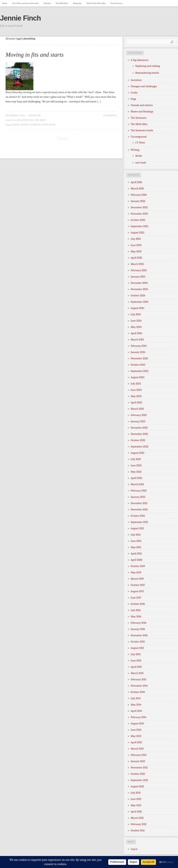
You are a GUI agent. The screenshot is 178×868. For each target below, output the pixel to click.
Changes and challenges (144, 86)
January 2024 (138, 352)
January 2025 (138, 277)
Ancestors (136, 80)
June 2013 (136, 730)
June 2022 (136, 465)
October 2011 (138, 831)
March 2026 (137, 189)
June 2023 (136, 390)
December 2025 (139, 207)
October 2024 (138, 296)
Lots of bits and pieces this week (25, 3)
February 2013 (139, 755)
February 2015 (139, 679)
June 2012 (136, 799)
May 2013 (136, 736)
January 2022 (138, 497)
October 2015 (138, 642)
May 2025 (136, 251)
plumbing (35, 125)
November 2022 (139, 434)
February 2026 (139, 195)
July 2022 (136, 459)
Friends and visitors (142, 105)
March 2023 (137, 409)
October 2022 (138, 440)
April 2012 (136, 812)
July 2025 (136, 239)
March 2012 (137, 818)
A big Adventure (24, 120)
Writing (135, 150)
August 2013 (137, 724)
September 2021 (139, 522)
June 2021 (136, 541)
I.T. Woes (140, 143)
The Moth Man (62, 3)
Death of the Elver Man (96, 3)
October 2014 (138, 692)
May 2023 (136, 396)
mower (25, 125)
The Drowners (116, 3)
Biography (77, 3)
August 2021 (137, 528)
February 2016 (139, 623)
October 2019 (138, 566)
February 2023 (139, 415)
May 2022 (136, 472)
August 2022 (137, 453)
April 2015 (136, 667)
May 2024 (136, 327)
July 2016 (136, 610)
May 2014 (136, 705)
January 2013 (138, 761)
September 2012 (139, 780)
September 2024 (140, 302)
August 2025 (137, 233)
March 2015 (137, 673)
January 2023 (138, 421)
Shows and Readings (142, 112)
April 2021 (136, 554)
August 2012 (137, 786)
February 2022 (139, 491)
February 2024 (139, 346)
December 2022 (139, 428)
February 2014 (139, 717)
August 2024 (138, 308)
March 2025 (137, 264)
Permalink (35, 115)
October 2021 (138, 516)
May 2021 (136, 547)
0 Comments (110, 115)
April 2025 (136, 258)
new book (40, 120)
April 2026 (136, 182)
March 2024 (137, 340)
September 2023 (140, 371)
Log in (134, 849)
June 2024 (136, 321)
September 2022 (140, 447)
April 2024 (136, 333)
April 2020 (136, 560)
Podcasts (47, 3)
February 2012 (139, 824)
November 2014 (139, 686)
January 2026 (138, 201)
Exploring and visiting (148, 66)
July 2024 (136, 314)
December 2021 (139, 503)
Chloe (16, 125)
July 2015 (136, 654)
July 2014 (136, 698)
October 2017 (138, 585)
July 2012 (136, 793)
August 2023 (137, 377)
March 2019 (137, 579)
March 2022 (137, 484)
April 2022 (136, 478)
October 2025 (138, 220)
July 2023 (136, 384)
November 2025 (139, 214)
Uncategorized (139, 137)
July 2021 (136, 535)
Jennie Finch (20, 18)
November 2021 (139, 510)
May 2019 (136, 572)
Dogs (133, 99)
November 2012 (139, 768)
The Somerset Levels (142, 130)
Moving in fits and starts (35, 55)
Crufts (134, 93)
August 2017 (137, 591)
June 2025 (136, 245)
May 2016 (136, 617)
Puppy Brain (49, 125)
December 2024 (139, 283)
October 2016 (138, 604)
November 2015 (139, 635)
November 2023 (139, 358)
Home (5, 3)
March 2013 (137, 749)
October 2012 (138, 774)
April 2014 (136, 711)
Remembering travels (147, 73)
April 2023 (136, 403)
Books (139, 156)
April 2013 (136, 742)
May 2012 (136, 805)
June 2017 (136, 598)
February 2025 (139, 270)
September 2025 (140, 226)
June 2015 (136, 661)
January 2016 (138, 629)
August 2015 (137, 648)
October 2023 (138, 365)
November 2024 (139, 289)
